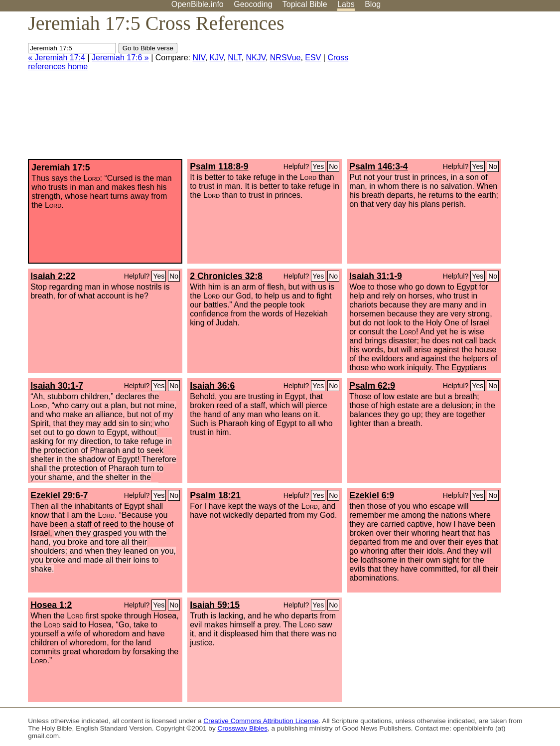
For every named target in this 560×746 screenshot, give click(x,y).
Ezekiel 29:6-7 (59, 495)
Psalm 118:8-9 (219, 166)
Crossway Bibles (242, 728)
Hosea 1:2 (51, 605)
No (333, 166)
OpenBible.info (198, 4)
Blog (373, 4)
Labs (346, 4)
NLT (234, 58)
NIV (199, 58)
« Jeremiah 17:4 (57, 58)
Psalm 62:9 (372, 386)
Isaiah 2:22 (53, 276)
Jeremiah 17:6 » (120, 58)
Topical (305, 4)
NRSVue (285, 58)
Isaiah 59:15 (215, 605)
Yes (318, 166)
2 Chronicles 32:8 (226, 276)
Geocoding (253, 4)
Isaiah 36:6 (212, 386)
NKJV (255, 58)
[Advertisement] (459, 89)
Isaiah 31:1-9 (376, 276)
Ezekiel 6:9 (372, 495)
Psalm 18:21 (215, 495)
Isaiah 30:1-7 (57, 386)
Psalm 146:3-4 (378, 166)
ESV (313, 58)
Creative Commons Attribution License (261, 721)
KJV (217, 58)
